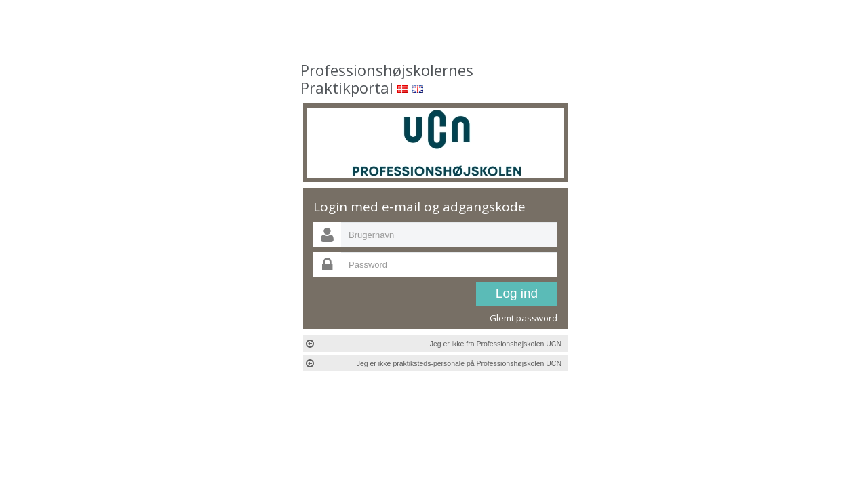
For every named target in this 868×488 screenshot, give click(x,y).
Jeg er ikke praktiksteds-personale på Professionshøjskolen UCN (434, 363)
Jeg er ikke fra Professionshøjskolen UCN (434, 344)
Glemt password (524, 318)
